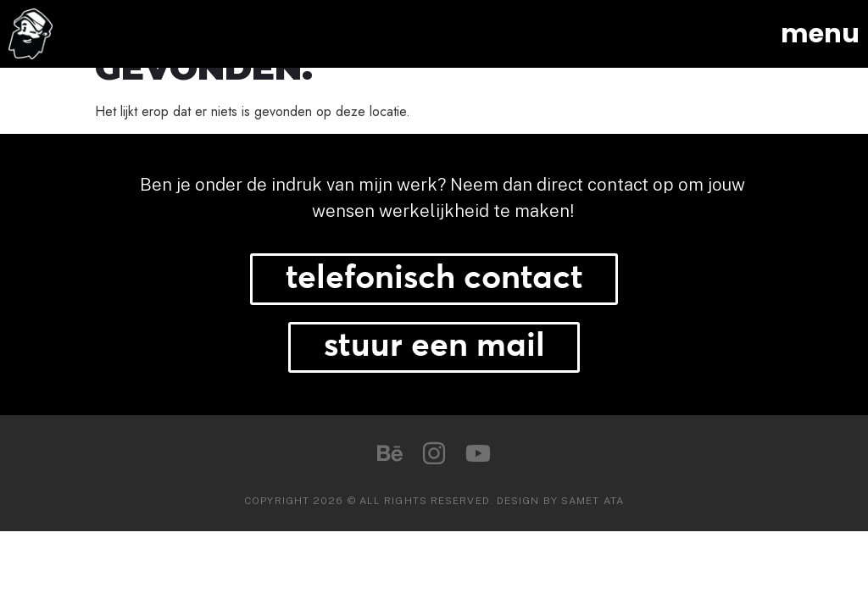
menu (820, 34)
